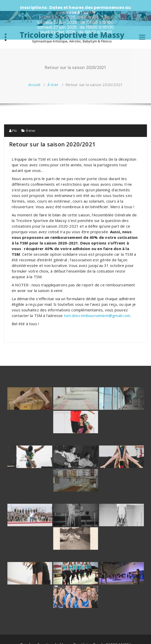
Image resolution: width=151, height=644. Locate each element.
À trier (53, 74)
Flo (13, 120)
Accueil (34, 74)
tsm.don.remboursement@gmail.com (97, 305)
